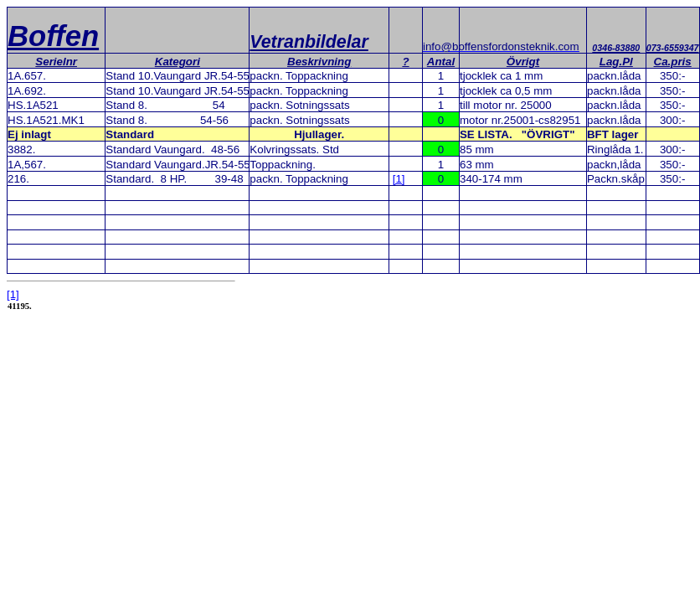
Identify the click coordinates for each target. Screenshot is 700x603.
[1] (399, 179)
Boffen (53, 36)
